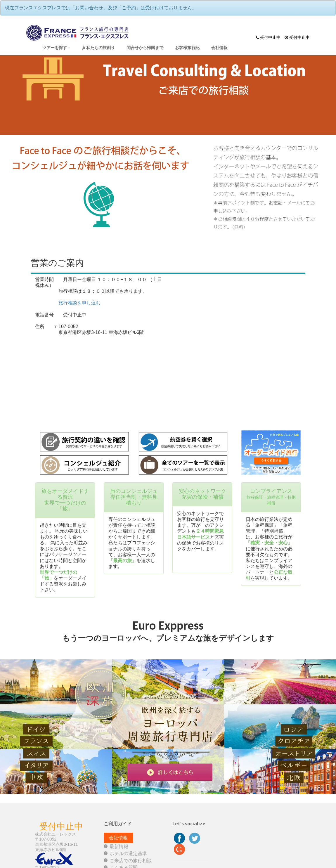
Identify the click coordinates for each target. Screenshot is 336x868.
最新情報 (119, 847)
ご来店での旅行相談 (131, 861)
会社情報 (219, 47)
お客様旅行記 (187, 47)
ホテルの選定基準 (128, 854)
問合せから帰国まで (145, 47)
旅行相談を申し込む (79, 303)
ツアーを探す (56, 47)
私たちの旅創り (98, 47)
